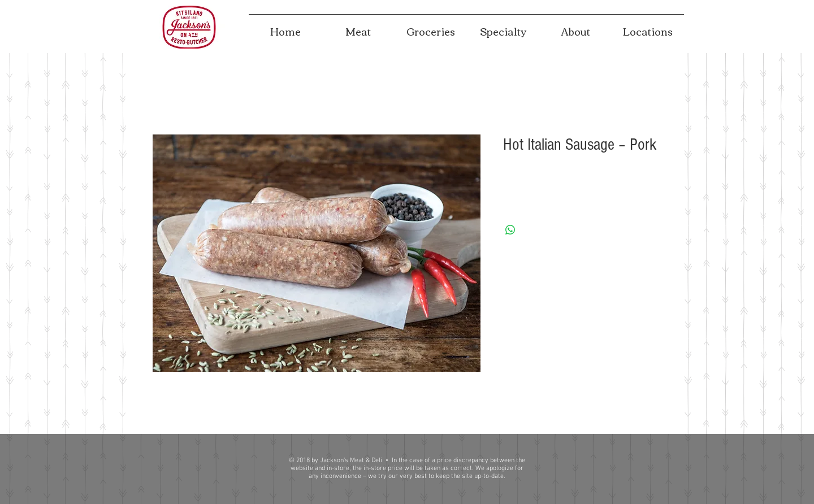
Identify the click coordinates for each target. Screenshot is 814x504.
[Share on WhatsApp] (510, 230)
